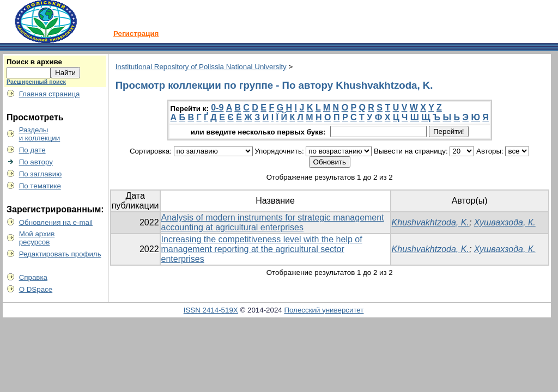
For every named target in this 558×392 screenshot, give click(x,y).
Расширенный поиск (36, 82)
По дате (32, 150)
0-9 (217, 108)
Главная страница (50, 94)
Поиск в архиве (34, 62)
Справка (33, 277)
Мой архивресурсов (37, 238)
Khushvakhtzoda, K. (430, 222)
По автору (36, 162)
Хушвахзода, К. (505, 222)
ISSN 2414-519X (211, 310)
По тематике (40, 186)
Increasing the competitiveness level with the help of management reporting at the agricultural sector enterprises (262, 249)
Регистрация (136, 33)
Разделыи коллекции (40, 134)
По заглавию (41, 174)
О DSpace (36, 289)
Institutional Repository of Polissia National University (201, 67)
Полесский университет (324, 310)
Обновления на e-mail (56, 222)
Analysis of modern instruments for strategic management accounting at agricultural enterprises (273, 222)
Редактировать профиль (60, 254)
